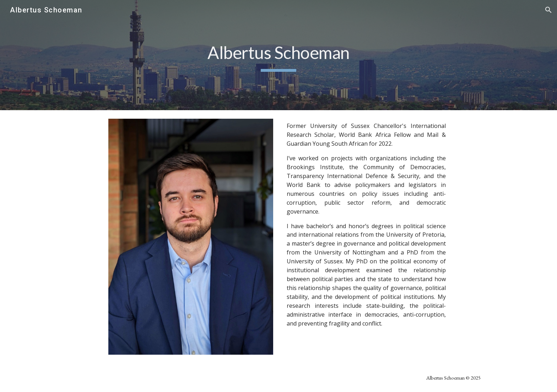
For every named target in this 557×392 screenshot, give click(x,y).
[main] (278, 55)
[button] (548, 10)
